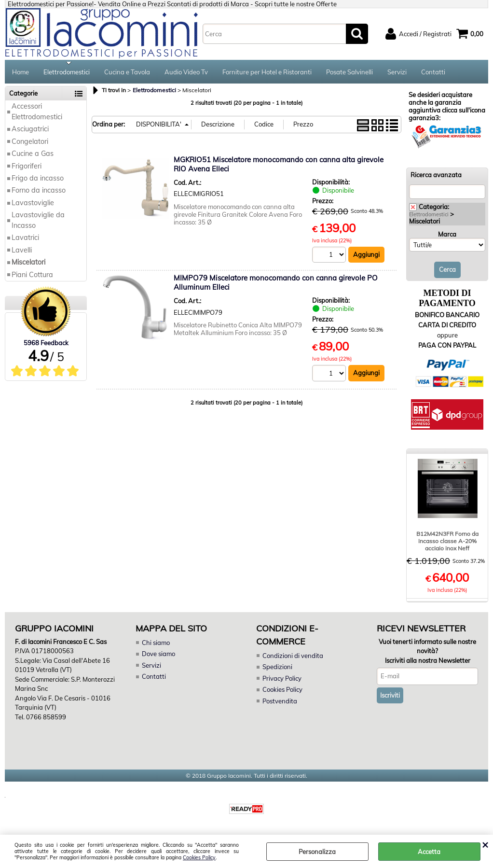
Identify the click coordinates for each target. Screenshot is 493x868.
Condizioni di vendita (293, 657)
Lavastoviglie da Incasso (38, 221)
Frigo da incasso (38, 179)
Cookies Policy (199, 858)
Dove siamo (158, 655)
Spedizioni (277, 668)
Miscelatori (28, 263)
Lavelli (22, 251)
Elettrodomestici (67, 72)
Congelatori (30, 142)
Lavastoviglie (33, 204)
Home (21, 72)
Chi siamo (156, 644)
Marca (447, 235)
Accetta (429, 852)
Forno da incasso (39, 192)
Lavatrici (25, 239)
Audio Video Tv (186, 72)
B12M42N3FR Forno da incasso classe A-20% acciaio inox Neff (447, 542)
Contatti (433, 72)
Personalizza (317, 852)
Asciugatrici (30, 130)
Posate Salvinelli (349, 72)
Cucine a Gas (33, 154)
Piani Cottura (32, 276)
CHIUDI (485, 844)
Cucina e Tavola (127, 72)
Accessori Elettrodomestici (37, 113)
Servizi (397, 72)
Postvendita (280, 702)
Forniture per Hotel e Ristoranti (267, 72)
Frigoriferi (27, 167)
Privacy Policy (282, 679)
